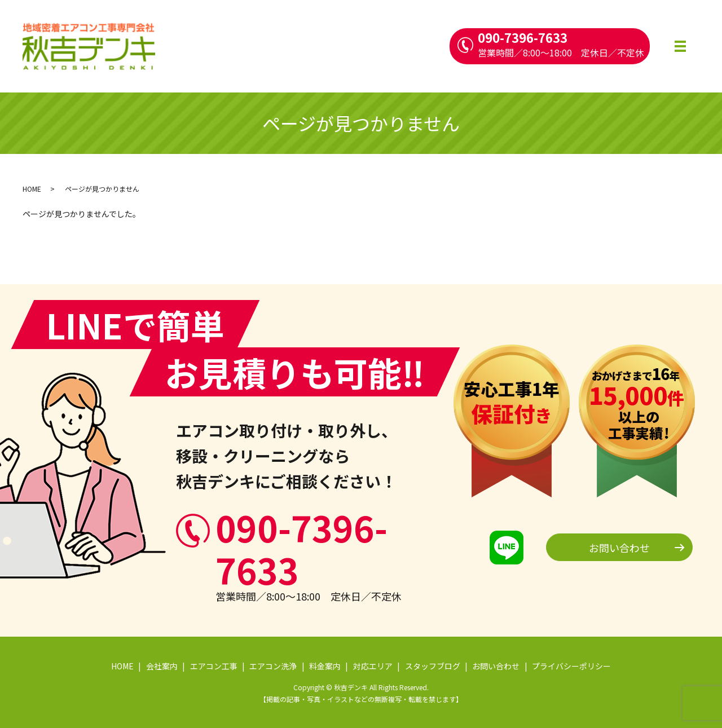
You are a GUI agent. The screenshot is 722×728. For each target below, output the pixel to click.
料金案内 (325, 666)
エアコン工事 (214, 666)
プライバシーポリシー (571, 666)
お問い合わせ (619, 548)
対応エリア (373, 666)
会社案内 (162, 666)
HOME (32, 189)
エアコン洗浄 (273, 666)
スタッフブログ (433, 666)
